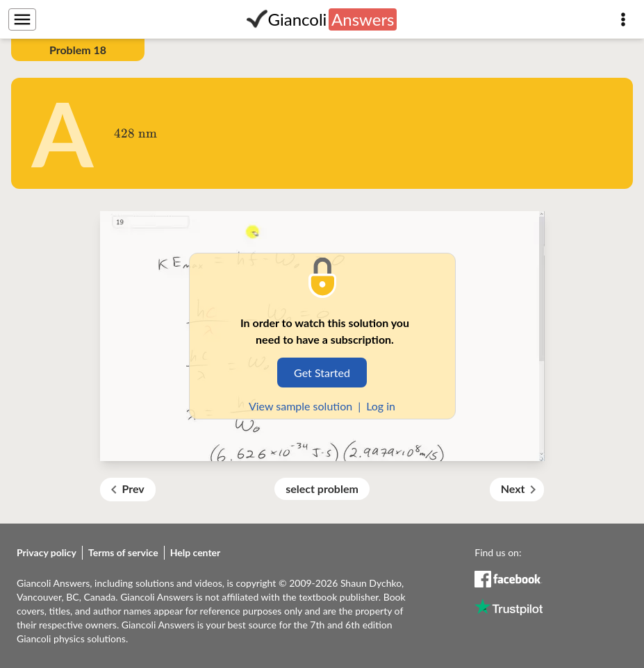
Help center (196, 552)
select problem (322, 489)
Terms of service (123, 552)
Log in (381, 406)
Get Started (322, 373)
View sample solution (300, 406)
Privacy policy (47, 552)
